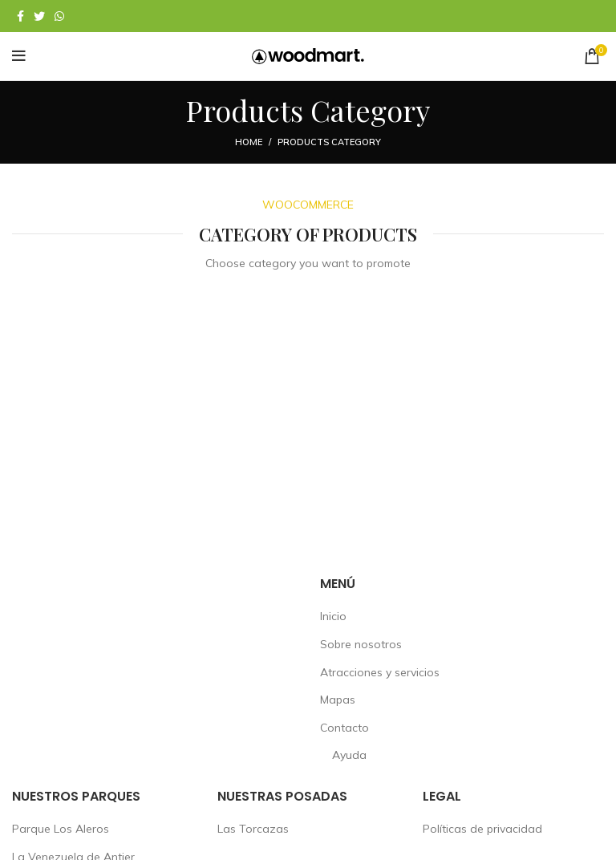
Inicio (333, 616)
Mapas (338, 700)
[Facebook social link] (20, 16)
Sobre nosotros (361, 644)
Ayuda (349, 755)
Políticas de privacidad (482, 829)
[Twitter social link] (39, 16)
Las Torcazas (253, 829)
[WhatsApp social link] (59, 16)
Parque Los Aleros (61, 829)
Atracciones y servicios (380, 672)
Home (249, 142)
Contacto (344, 728)
